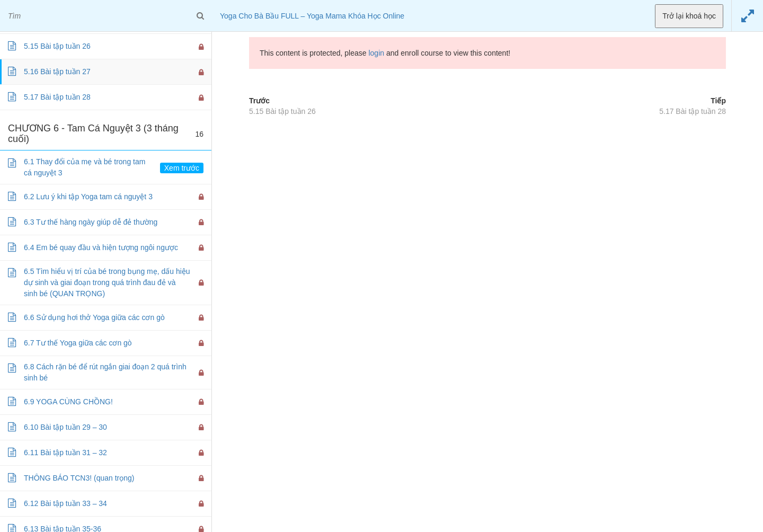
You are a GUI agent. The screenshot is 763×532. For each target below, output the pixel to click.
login (376, 53)
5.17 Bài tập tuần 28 (693, 111)
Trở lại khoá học (689, 16)
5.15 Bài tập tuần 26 (282, 111)
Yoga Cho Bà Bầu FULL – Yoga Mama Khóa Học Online (312, 16)
